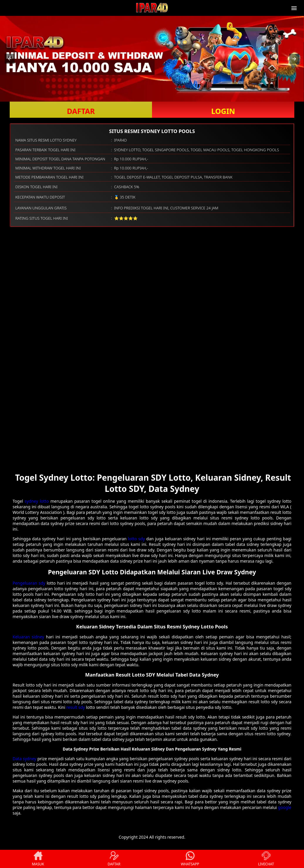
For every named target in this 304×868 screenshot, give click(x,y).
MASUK (38, 859)
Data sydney (25, 759)
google (285, 807)
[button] (10, 59)
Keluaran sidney (28, 637)
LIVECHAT (266, 859)
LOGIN (223, 111)
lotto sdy (136, 539)
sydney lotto (37, 501)
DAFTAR (81, 111)
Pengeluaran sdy (29, 583)
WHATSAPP (190, 859)
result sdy (76, 707)
